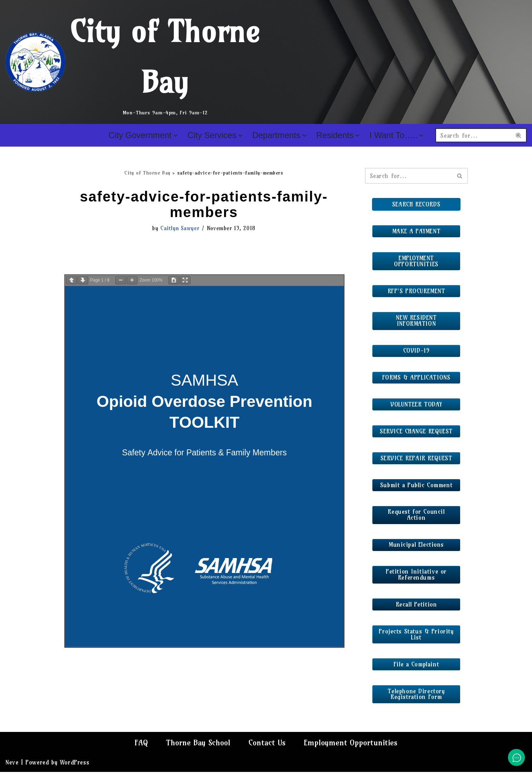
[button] (175, 136)
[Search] (473, 135)
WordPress (75, 763)
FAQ (141, 744)
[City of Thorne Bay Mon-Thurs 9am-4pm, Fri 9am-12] (133, 62)
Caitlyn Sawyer (180, 228)
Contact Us (268, 744)
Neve (12, 763)
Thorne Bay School (198, 744)
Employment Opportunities (351, 744)
